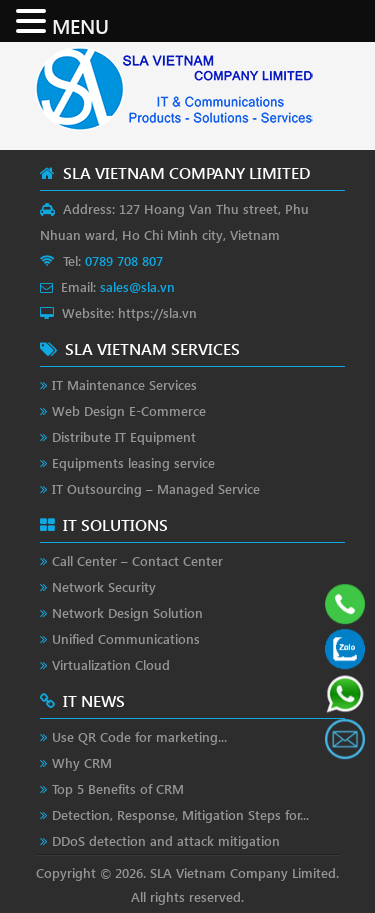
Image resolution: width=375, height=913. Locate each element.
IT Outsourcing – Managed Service (156, 488)
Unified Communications (126, 638)
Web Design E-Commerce (129, 410)
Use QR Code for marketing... (139, 736)
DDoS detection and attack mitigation (166, 840)
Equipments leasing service (133, 462)
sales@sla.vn (137, 286)
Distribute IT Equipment (124, 436)
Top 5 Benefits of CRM (118, 788)
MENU (80, 25)
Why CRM (82, 762)
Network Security (104, 586)
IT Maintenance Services (124, 384)
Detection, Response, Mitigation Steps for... (180, 814)
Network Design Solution (127, 612)
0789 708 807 (124, 260)
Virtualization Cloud (111, 664)
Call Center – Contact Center (137, 560)
